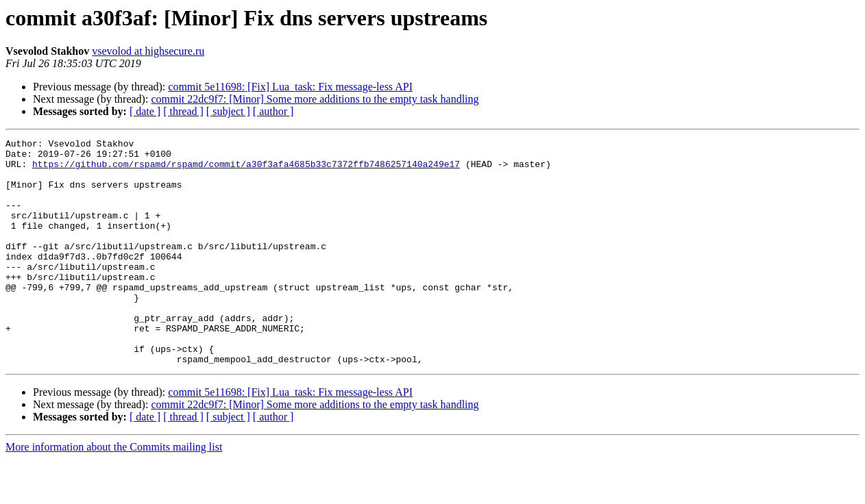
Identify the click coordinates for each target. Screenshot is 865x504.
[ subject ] (228, 111)
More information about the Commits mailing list (114, 492)
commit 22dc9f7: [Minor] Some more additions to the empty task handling (315, 99)
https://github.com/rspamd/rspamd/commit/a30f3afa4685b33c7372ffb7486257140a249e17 (246, 170)
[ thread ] (183, 111)
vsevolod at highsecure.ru (148, 51)
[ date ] (145, 111)
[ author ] (273, 111)
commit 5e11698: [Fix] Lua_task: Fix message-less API (290, 87)
